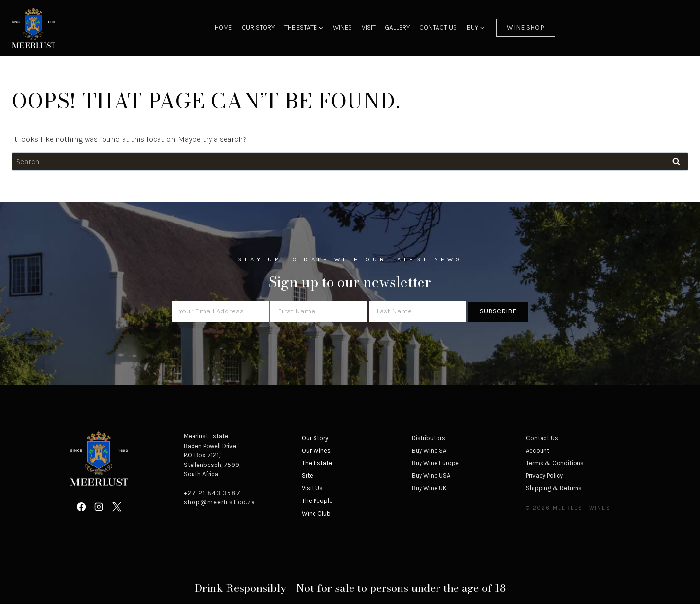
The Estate (317, 463)
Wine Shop (526, 27)
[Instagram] (99, 507)
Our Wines (316, 451)
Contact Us (438, 27)
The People (317, 501)
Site (307, 475)
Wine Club (316, 513)
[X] (117, 507)
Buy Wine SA (429, 451)
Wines (342, 27)
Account (538, 451)
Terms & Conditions (555, 463)
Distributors (429, 438)
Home (223, 27)
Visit (369, 27)
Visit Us (312, 488)
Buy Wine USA (431, 475)
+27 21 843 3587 (212, 493)
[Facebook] (81, 507)
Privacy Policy (544, 475)
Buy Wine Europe (435, 463)
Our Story (258, 27)
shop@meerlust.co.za (219, 502)
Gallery (397, 27)
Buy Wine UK (429, 488)
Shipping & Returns (554, 488)
